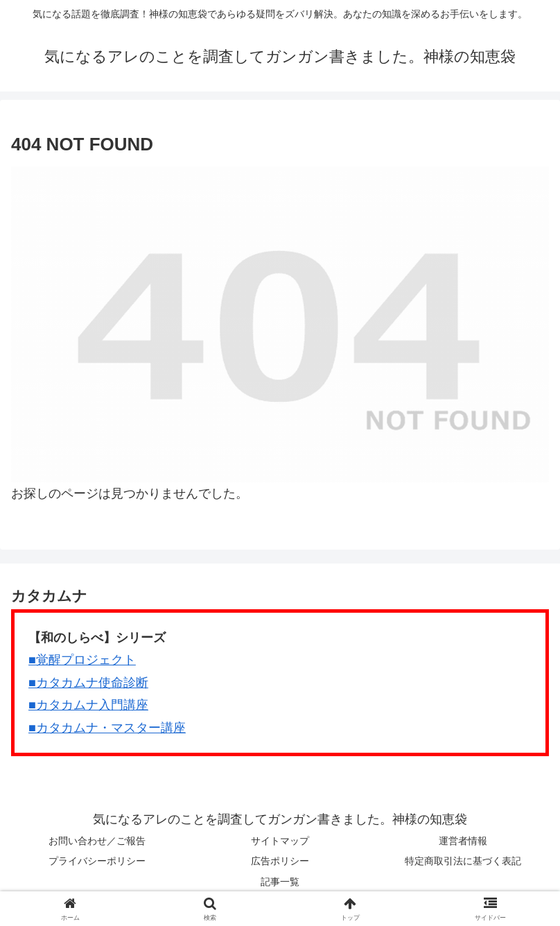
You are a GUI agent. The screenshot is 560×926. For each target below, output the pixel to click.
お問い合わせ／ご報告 (97, 841)
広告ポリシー (280, 861)
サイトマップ (280, 841)
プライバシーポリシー (97, 861)
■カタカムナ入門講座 (88, 705)
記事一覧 (280, 882)
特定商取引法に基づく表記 (463, 861)
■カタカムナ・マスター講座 (107, 728)
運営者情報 (463, 841)
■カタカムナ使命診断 (88, 683)
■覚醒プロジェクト (82, 660)
